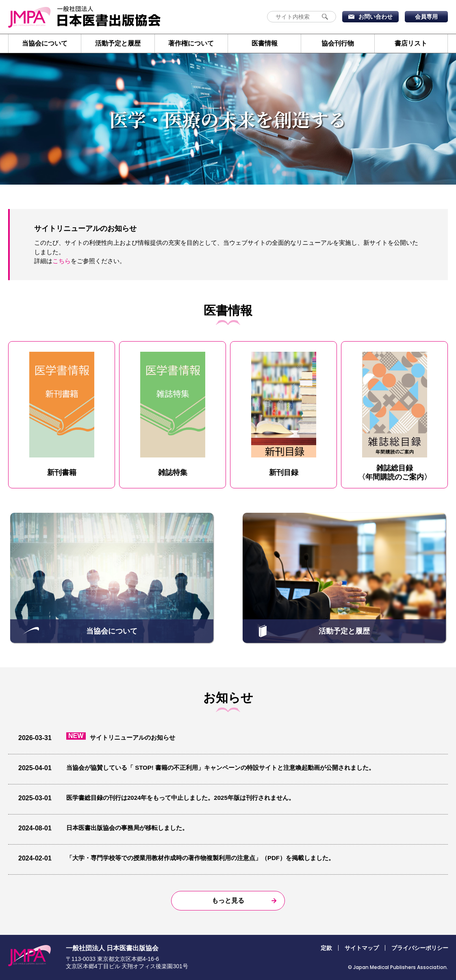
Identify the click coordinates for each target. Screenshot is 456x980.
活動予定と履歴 (118, 43)
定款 (326, 948)
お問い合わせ (376, 17)
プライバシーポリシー (420, 948)
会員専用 (426, 17)
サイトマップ (362, 948)
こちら (62, 261)
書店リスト (411, 43)
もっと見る (228, 901)
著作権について (191, 43)
